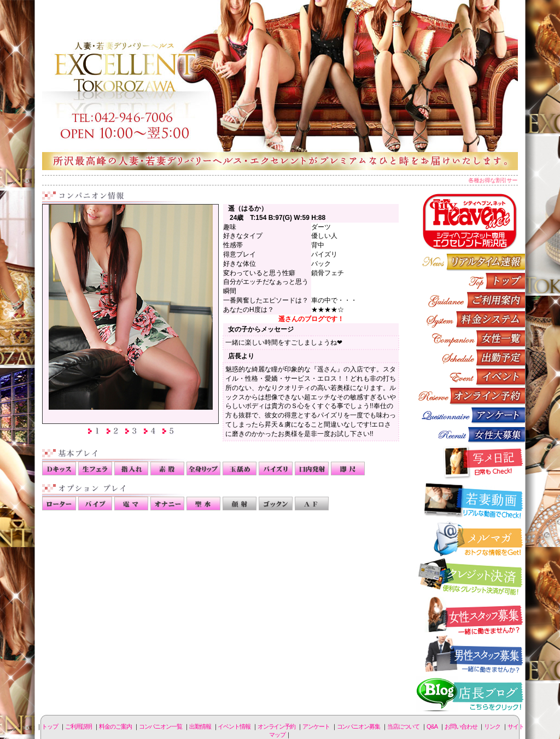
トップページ (470, 281)
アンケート (470, 415)
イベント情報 (470, 377)
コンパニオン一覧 (470, 338)
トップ (50, 726)
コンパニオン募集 (470, 434)
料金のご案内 (470, 319)
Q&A (432, 726)
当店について (403, 726)
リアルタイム (470, 262)
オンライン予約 (470, 396)
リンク (492, 726)
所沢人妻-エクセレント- (280, 85)
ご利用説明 (470, 300)
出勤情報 (470, 357)
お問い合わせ (461, 726)
